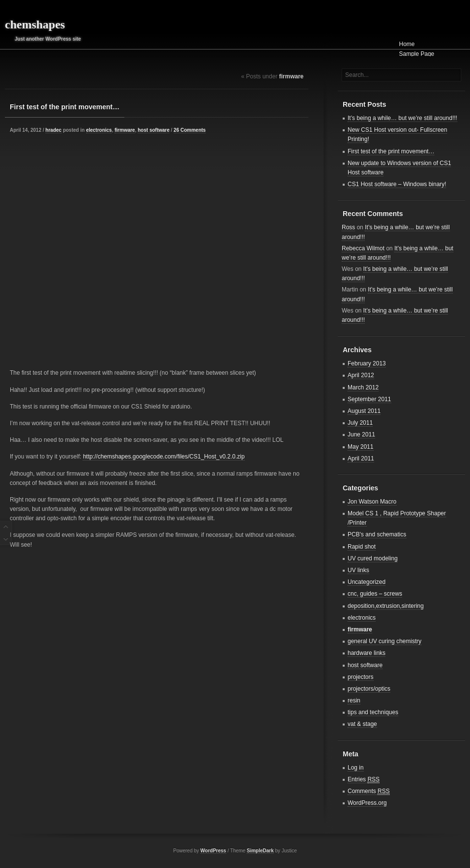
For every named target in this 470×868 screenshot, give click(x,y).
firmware (125, 130)
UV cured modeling (373, 558)
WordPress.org (367, 803)
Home (407, 44)
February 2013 (367, 363)
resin (354, 700)
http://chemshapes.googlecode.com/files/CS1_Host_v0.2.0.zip (164, 457)
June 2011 (361, 434)
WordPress (213, 851)
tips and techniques (373, 712)
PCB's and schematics (377, 534)
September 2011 (369, 399)
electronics (99, 130)
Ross (348, 227)
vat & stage (362, 724)
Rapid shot (362, 547)
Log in (356, 768)
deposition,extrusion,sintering (386, 606)
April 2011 (361, 458)
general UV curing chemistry (385, 641)
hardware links (366, 653)
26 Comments (190, 130)
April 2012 (361, 375)
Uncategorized (366, 582)
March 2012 (363, 387)
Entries (364, 780)
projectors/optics (369, 689)
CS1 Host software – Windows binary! (397, 184)
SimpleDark (260, 851)
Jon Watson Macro (372, 502)
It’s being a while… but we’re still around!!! (402, 118)
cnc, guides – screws (375, 594)
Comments (369, 791)
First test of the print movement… (65, 107)
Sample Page (417, 54)
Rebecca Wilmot (363, 248)
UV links (358, 570)
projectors (361, 677)
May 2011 (361, 447)
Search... (357, 75)
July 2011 (360, 423)
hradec (54, 130)
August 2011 (364, 411)
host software (153, 130)
